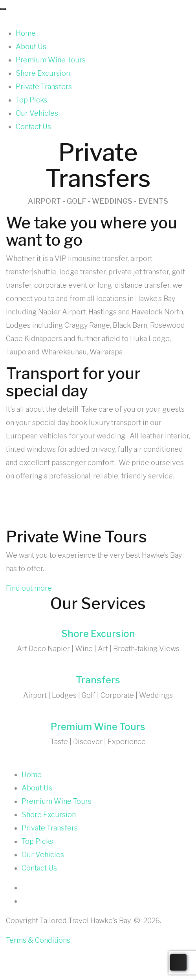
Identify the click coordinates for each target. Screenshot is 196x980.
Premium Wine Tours (51, 60)
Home (26, 33)
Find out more (29, 588)
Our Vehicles (37, 113)
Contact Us (33, 127)
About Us (31, 47)
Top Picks (31, 100)
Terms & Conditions (38, 940)
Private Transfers (44, 87)
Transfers (98, 680)
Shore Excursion (43, 73)
